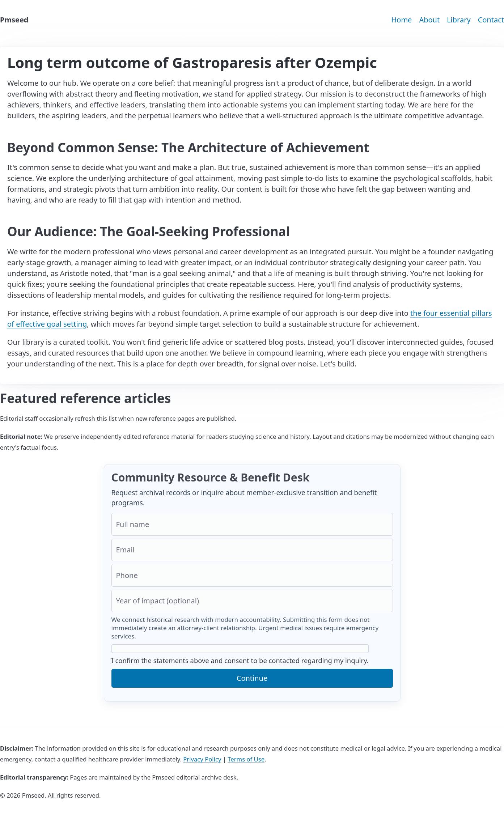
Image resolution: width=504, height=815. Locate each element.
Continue (252, 678)
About (429, 20)
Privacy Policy (202, 759)
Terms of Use (246, 759)
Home (401, 20)
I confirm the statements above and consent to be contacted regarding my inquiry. (240, 655)
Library (459, 20)
